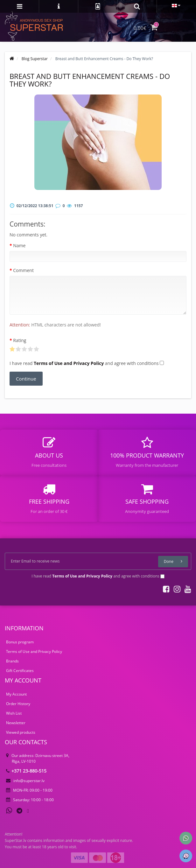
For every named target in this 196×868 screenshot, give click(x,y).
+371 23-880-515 (26, 771)
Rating (20, 340)
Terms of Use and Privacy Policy (34, 651)
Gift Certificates (20, 671)
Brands (12, 661)
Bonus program (20, 642)
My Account (16, 694)
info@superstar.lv (25, 781)
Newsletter (16, 723)
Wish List (14, 713)
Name (19, 245)
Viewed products (21, 732)
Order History (18, 704)
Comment (23, 270)
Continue (26, 379)
